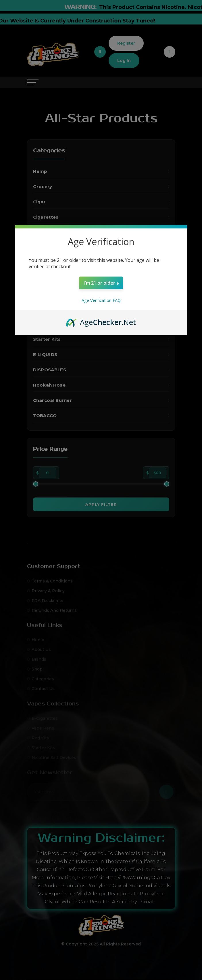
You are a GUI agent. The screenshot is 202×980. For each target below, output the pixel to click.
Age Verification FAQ (101, 300)
